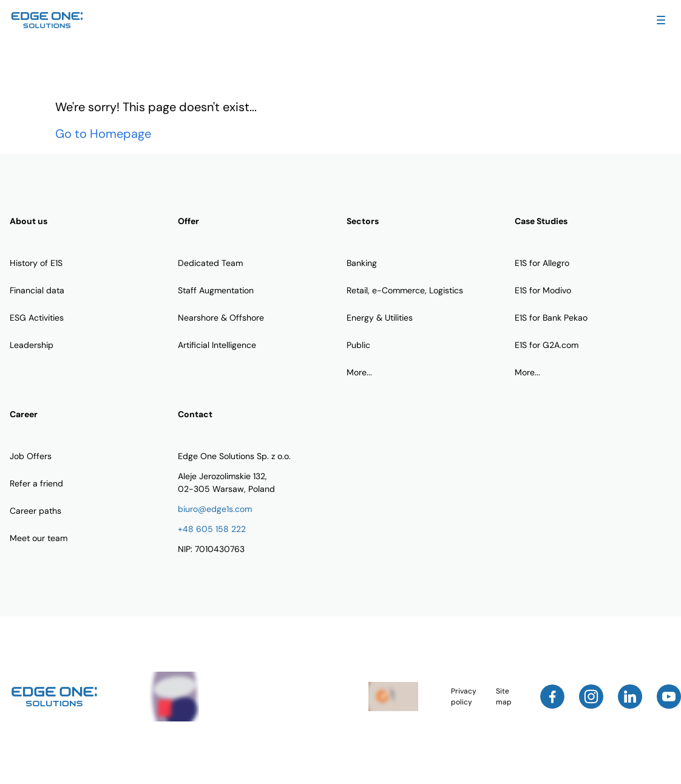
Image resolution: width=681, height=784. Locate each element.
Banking (362, 263)
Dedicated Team (210, 263)
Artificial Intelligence (217, 345)
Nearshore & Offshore (221, 318)
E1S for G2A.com (547, 345)
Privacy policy (464, 697)
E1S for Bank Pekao (551, 318)
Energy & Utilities (380, 318)
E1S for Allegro (542, 263)
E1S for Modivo (543, 290)
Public (358, 345)
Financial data (37, 290)
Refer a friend (36, 483)
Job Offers (31, 456)
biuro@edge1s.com (215, 509)
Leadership (32, 345)
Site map (504, 697)
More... (359, 372)
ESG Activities (37, 318)
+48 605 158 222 (212, 529)
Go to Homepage (103, 134)
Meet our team (39, 538)
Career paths (36, 511)
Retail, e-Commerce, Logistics (405, 290)
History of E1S (36, 263)
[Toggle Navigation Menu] (661, 20)
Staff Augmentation (216, 290)
